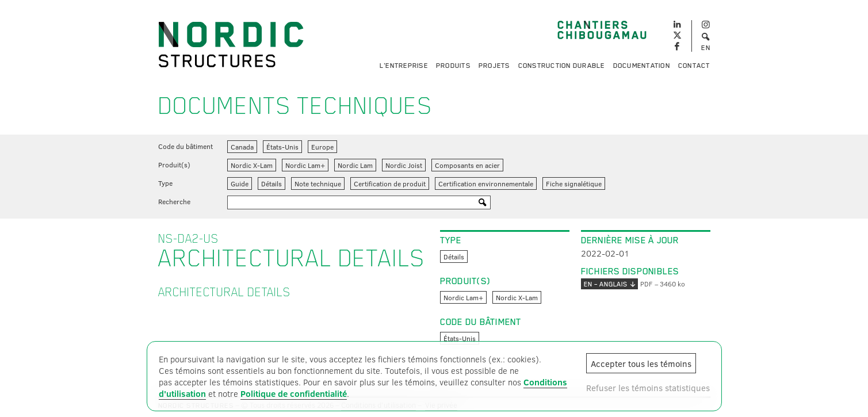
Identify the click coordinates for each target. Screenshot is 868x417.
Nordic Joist (404, 165)
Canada (242, 147)
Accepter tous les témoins (641, 364)
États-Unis (282, 147)
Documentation (642, 66)
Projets (494, 66)
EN (706, 48)
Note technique (318, 183)
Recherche (174, 201)
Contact (694, 66)
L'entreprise (404, 66)
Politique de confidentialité (294, 393)
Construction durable (562, 66)
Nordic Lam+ (305, 165)
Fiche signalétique (574, 183)
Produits (453, 66)
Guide (240, 183)
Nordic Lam (355, 165)
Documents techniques (295, 106)
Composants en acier (467, 165)
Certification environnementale (486, 183)
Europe (322, 147)
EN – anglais (609, 284)
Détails (272, 183)
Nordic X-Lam (252, 165)
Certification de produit (390, 183)
